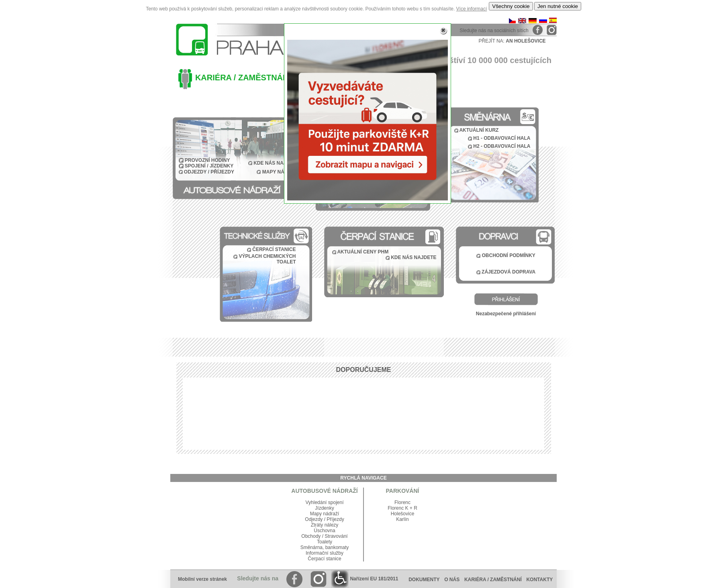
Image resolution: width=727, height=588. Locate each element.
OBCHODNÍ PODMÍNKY (509, 255)
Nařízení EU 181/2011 (365, 579)
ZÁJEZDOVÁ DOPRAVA (508, 272)
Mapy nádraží (325, 514)
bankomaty (337, 547)
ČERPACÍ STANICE (274, 249)
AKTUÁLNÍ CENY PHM (363, 252)
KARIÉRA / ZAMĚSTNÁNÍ (493, 580)
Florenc (402, 502)
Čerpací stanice (324, 559)
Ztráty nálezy (325, 525)
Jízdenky (324, 508)
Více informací (472, 9)
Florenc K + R (402, 508)
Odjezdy (314, 519)
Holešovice (403, 514)
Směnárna (311, 547)
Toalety (325, 542)
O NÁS (452, 580)
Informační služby (325, 553)
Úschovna (324, 531)
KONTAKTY (541, 580)
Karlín (402, 519)
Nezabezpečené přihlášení (506, 314)
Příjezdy (335, 519)
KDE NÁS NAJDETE (414, 257)
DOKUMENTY (424, 580)
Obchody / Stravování (324, 536)
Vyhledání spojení (325, 502)
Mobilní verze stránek (202, 579)
